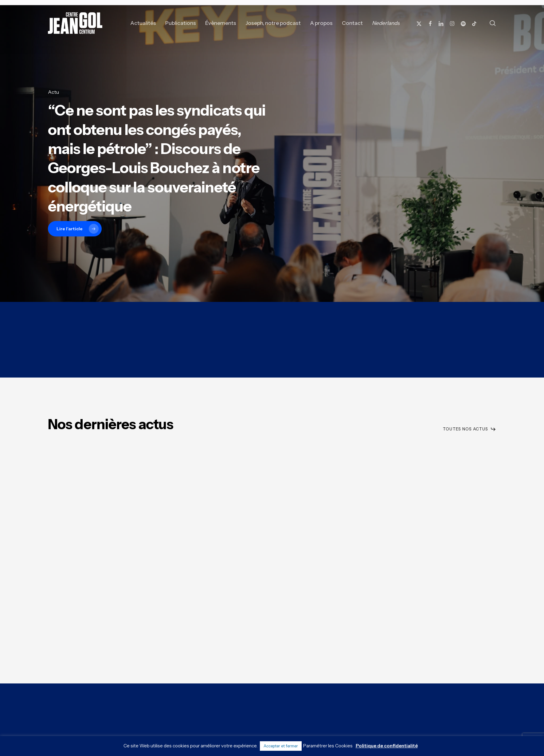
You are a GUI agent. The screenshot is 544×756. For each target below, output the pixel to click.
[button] (470, 429)
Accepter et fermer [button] (281, 746)
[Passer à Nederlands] (386, 23)
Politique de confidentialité (387, 746)
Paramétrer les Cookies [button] (328, 746)
